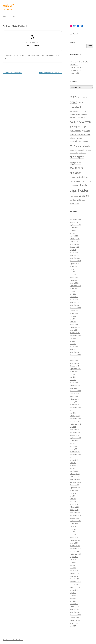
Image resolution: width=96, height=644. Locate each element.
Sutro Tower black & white (50, 73)
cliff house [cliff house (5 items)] (84, 115)
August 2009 (74, 490)
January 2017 (74, 349)
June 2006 (73, 595)
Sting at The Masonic (77, 67)
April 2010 (73, 468)
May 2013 (73, 413)
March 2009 (74, 504)
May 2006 (73, 598)
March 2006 (74, 604)
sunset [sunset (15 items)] (89, 181)
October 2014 (74, 394)
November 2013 (75, 407)
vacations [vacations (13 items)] (84, 196)
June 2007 (73, 562)
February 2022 (75, 280)
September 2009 (75, 488)
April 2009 (73, 501)
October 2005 (74, 618)
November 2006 (75, 582)
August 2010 (74, 460)
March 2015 (74, 383)
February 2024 (75, 239)
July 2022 (73, 269)
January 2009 (74, 510)
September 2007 (75, 554)
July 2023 (73, 250)
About (14, 16)
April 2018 (73, 344)
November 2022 (75, 261)
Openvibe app (75, 65)
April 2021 (73, 294)
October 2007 (74, 551)
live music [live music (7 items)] (80, 138)
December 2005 (75, 612)
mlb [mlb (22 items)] (73, 146)
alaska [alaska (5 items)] (85, 97)
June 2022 (73, 272)
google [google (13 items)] (86, 130)
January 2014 (74, 402)
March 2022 (74, 277)
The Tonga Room (76, 70)
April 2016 (73, 358)
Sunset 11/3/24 (75, 73)
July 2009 (73, 493)
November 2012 (75, 418)
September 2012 (75, 424)
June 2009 (73, 496)
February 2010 (75, 474)
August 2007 (74, 557)
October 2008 (74, 518)
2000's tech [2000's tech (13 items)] (76, 97)
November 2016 (75, 355)
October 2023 (74, 247)
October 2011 (74, 435)
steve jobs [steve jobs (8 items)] (80, 181)
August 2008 (74, 524)
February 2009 (75, 507)
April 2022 (73, 275)
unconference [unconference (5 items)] (74, 196)
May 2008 (73, 532)
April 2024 (73, 233)
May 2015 (73, 377)
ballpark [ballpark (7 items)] (81, 102)
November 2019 (75, 308)
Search (72, 42)
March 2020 (74, 300)
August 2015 (74, 371)
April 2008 (73, 535)
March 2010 (74, 471)
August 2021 (74, 288)
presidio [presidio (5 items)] (89, 150)
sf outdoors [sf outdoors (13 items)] (76, 168)
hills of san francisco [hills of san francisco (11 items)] (80, 135)
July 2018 (73, 338)
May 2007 (73, 565)
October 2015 (74, 366)
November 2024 (75, 219)
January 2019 (74, 330)
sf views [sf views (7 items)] (85, 177)
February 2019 (75, 327)
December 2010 (75, 452)
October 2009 (74, 485)
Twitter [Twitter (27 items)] (83, 190)
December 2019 (75, 305)
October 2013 (74, 410)
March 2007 (74, 571)
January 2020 (74, 302)
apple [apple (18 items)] (73, 102)
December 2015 (75, 363)
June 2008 (73, 529)
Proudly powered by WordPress (13, 640)
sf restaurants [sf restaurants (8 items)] (75, 177)
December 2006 (75, 579)
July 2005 (73, 626)
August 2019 (74, 313)
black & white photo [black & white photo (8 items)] (78, 111)
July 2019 (73, 316)
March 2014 (74, 396)
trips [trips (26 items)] (73, 190)
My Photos (23, 55)
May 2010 (73, 465)
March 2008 (74, 537)
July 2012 (73, 427)
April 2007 (73, 568)
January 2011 (74, 449)
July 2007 (73, 560)
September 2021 (75, 286)
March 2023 (74, 253)
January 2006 (74, 609)
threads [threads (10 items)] (83, 185)
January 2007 (74, 576)
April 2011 (73, 443)
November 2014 (75, 391)
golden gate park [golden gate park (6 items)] (75, 131)
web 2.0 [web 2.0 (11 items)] (81, 200)
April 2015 (73, 380)
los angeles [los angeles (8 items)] (74, 141)
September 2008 (75, 521)
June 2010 (73, 463)
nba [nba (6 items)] (76, 150)
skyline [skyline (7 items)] (72, 181)
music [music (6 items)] (72, 150)
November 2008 (75, 515)
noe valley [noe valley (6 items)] (82, 150)
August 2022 (74, 266)
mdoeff (8, 6)
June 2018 (73, 341)
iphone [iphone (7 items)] (72, 138)
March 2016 (74, 360)
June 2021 (73, 291)
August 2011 (74, 441)
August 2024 (74, 228)
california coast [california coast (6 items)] (75, 115)
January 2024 (74, 241)
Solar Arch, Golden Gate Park (79, 62)
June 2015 (73, 374)
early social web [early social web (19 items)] (80, 122)
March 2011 (74, 446)
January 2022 (74, 283)
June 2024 (73, 230)
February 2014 (75, 399)
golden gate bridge (42, 55)
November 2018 (75, 335)
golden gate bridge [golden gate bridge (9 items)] (78, 126)
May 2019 (73, 322)
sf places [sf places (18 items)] (75, 173)
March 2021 (74, 297)
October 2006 (74, 584)
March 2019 (74, 324)
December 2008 (75, 513)
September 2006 (75, 587)
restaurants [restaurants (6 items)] (74, 153)
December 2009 (75, 479)
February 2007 (75, 573)
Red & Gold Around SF (12, 73)
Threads (76, 34)
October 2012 (74, 421)
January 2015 (74, 388)
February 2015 (75, 385)
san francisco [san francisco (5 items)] (82, 153)
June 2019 (73, 319)
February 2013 (75, 416)
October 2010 (74, 457)
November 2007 (75, 548)
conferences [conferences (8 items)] (80, 117)
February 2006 (75, 607)
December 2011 (75, 430)
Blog (5, 16)
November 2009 (75, 482)
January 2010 (74, 477)
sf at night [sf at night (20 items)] (77, 157)
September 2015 (75, 369)
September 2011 (75, 438)
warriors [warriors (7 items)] (73, 200)
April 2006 (73, 601)
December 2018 (75, 333)
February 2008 (75, 540)
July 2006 (73, 593)
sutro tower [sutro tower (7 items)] (74, 185)
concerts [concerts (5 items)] (72, 118)
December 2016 (75, 352)
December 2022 (75, 258)
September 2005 (75, 620)
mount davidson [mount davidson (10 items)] (84, 146)
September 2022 (75, 264)
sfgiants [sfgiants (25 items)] (75, 163)
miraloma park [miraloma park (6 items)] (84, 141)
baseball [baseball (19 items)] (75, 107)
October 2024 (74, 222)
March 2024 (74, 236)
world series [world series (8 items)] (75, 204)
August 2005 (74, 623)
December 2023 (75, 244)
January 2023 (74, 255)
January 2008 (74, 543)
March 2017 (74, 347)
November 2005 (75, 615)
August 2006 (74, 590)
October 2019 (74, 311)
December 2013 (75, 405)
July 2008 (73, 526)
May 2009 (73, 499)
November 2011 (75, 432)
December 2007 (75, 546)
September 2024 (75, 225)
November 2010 (75, 454)
